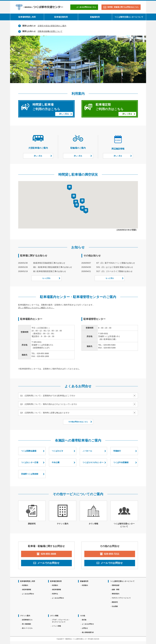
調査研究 (115, 602)
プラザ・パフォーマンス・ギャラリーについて (61, 621)
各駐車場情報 (27, 590)
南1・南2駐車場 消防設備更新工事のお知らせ (53, 267)
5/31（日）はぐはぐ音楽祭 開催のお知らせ (115, 267)
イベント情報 (56, 626)
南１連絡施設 (27, 624)
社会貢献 (115, 606)
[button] (77, 205)
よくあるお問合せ (28, 594)
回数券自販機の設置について (50, 31)
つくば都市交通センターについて (129, 17)
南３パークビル (27, 628)
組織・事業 (116, 590)
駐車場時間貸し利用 (27, 17)
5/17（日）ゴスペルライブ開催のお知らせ (114, 271)
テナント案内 (25, 616)
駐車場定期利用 (61, 17)
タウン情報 (54, 616)
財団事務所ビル (27, 620)
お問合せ (85, 628)
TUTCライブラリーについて (121, 598)
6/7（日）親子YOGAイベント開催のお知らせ (116, 263)
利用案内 (25, 585)
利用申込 (55, 594)
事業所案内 (116, 594)
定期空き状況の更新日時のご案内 (52, 26)
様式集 (84, 620)
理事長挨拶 (116, 585)
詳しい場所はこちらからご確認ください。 (36, 308)
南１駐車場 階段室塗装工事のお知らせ (50, 271)
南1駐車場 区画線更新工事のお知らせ (49, 263)
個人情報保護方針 (88, 632)
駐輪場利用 (95, 17)
